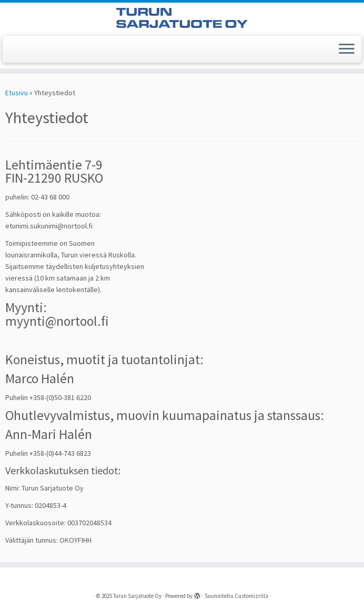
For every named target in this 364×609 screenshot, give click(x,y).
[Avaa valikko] (347, 49)
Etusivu (17, 93)
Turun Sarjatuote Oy (137, 596)
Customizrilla (251, 596)
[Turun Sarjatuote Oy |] (182, 18)
